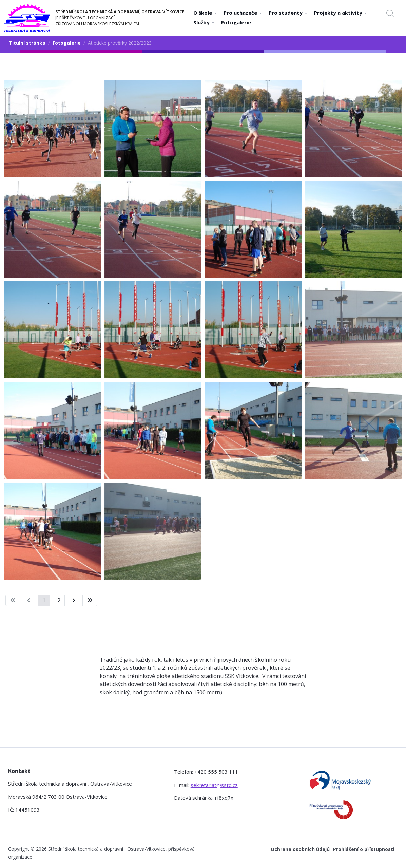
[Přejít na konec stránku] (90, 600)
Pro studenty (288, 13)
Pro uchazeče (243, 13)
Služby (204, 22)
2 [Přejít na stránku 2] (59, 600)
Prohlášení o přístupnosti (364, 849)
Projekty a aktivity (341, 13)
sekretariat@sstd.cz (214, 785)
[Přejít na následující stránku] (74, 600)
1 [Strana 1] (44, 600)
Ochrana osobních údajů (300, 849)
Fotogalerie (236, 22)
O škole (205, 13)
